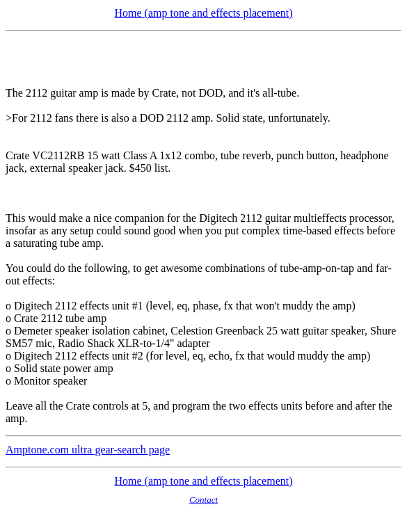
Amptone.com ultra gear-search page (88, 450)
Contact (203, 500)
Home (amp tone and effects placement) (203, 13)
